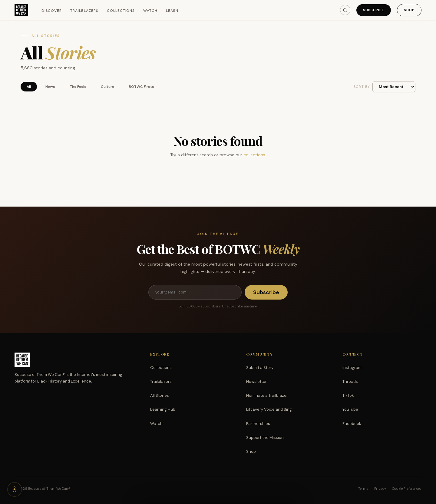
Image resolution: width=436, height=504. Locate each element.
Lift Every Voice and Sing (269, 409)
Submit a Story (260, 368)
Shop (409, 10)
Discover (52, 11)
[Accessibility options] (15, 489)
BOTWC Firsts (141, 87)
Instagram (352, 368)
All (29, 87)
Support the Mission (265, 438)
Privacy (380, 489)
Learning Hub (163, 409)
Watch (150, 11)
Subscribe (374, 10)
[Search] (345, 10)
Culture (107, 87)
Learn (172, 11)
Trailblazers (84, 11)
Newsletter (256, 381)
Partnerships (258, 424)
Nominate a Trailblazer (267, 395)
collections (254, 155)
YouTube (350, 409)
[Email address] (195, 292)
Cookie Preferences (407, 489)
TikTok (348, 395)
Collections (121, 11)
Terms (363, 489)
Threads (350, 381)
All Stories (160, 395)
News (50, 87)
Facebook (352, 424)
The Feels (78, 87)
